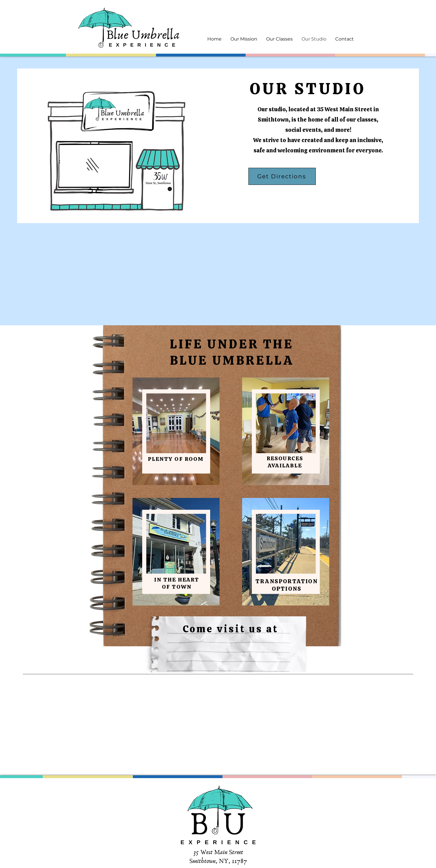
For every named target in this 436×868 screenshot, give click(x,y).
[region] (176, 431)
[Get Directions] (282, 176)
